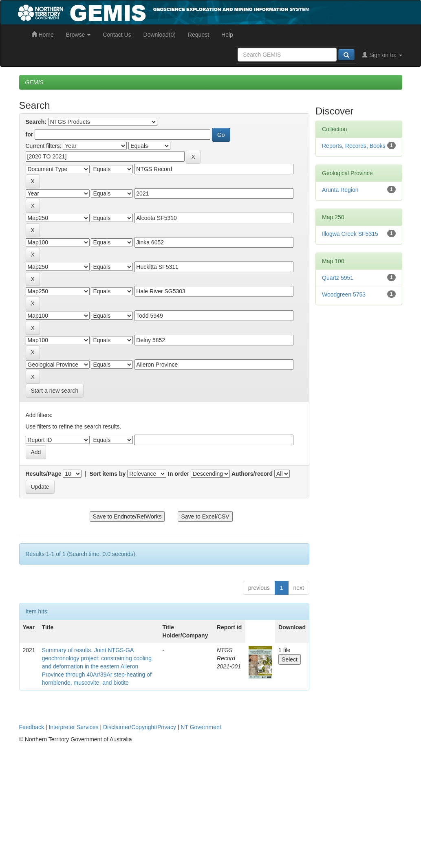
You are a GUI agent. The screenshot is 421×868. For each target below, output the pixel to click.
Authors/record (252, 474)
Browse (78, 35)
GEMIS (34, 82)
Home (43, 35)
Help (227, 35)
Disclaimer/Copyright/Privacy (140, 727)
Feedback (32, 727)
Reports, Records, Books (354, 146)
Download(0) (160, 35)
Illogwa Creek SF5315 (350, 234)
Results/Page (44, 474)
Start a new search (55, 391)
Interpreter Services (73, 727)
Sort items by (108, 474)
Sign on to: (382, 55)
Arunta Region (340, 190)
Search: (36, 122)
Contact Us (117, 35)
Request (198, 35)
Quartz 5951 (338, 278)
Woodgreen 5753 (344, 294)
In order (179, 474)
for (30, 134)
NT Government (201, 727)
